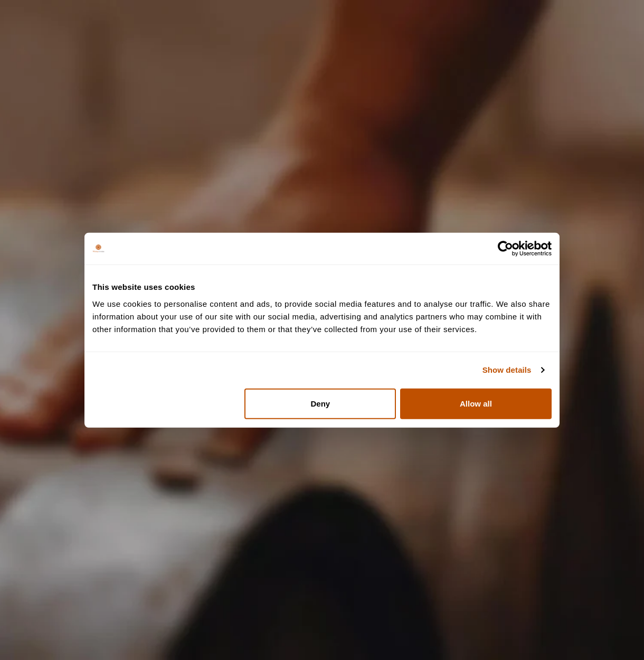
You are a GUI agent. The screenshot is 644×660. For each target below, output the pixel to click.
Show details (507, 370)
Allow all (476, 403)
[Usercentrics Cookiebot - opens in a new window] (505, 249)
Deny (321, 403)
